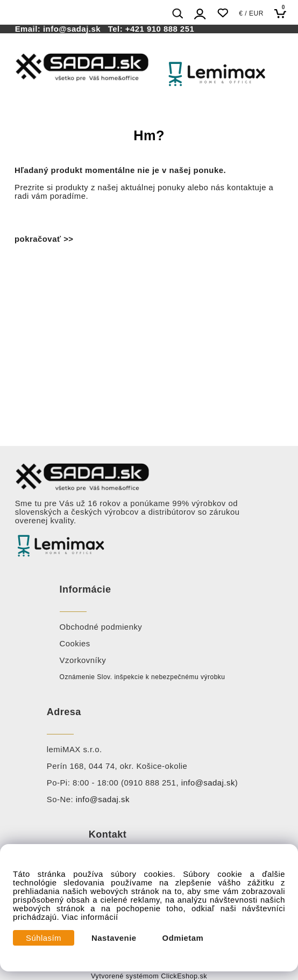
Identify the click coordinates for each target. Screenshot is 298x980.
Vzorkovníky (83, 660)
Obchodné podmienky (101, 627)
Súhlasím (44, 938)
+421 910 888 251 (160, 29)
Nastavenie (114, 938)
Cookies (75, 644)
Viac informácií (90, 917)
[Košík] (283, 13)
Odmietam (183, 938)
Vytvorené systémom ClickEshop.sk (149, 976)
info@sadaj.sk (74, 29)
